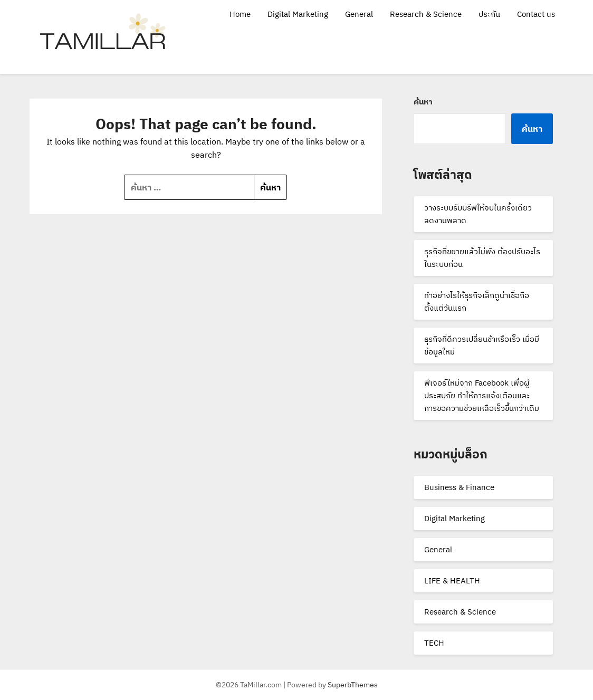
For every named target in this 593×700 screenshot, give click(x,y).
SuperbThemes (353, 685)
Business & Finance (459, 487)
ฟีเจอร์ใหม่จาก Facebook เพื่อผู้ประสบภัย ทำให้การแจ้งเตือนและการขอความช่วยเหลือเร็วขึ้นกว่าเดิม (482, 395)
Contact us (536, 14)
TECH (434, 643)
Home (240, 14)
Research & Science (426, 14)
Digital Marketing (298, 14)
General (359, 14)
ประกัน (489, 14)
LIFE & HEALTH (452, 581)
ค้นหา (423, 102)
